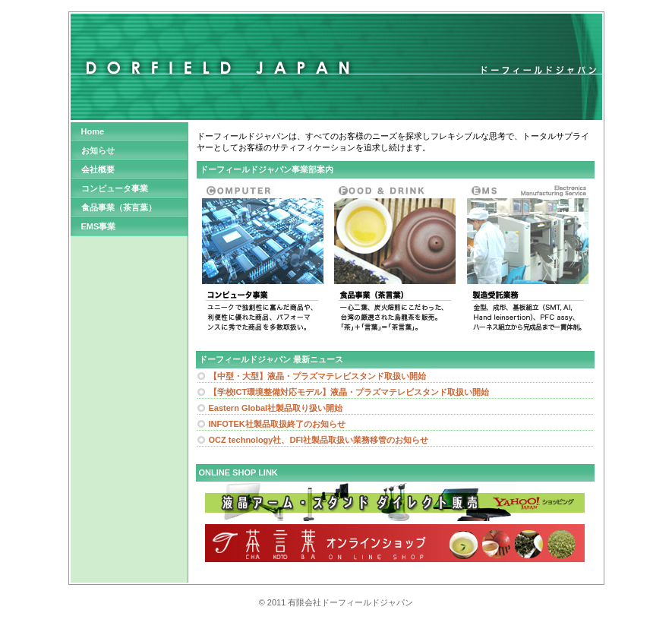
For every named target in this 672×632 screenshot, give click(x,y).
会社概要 (98, 169)
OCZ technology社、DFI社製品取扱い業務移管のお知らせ (319, 440)
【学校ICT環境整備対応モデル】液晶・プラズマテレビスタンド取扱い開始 (349, 392)
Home (93, 131)
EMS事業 (99, 226)
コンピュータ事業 (115, 188)
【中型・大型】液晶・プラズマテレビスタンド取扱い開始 (317, 376)
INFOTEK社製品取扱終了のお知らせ (277, 424)
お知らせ (98, 150)
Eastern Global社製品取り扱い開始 (276, 408)
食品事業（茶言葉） (119, 207)
